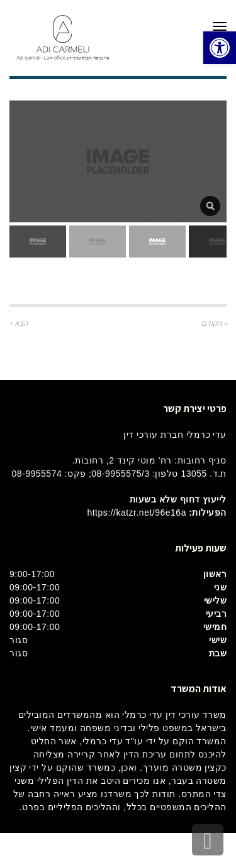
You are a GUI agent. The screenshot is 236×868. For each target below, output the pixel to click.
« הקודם (214, 323)
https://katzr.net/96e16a (137, 513)
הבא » (19, 323)
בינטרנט (98, 850)
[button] (220, 48)
